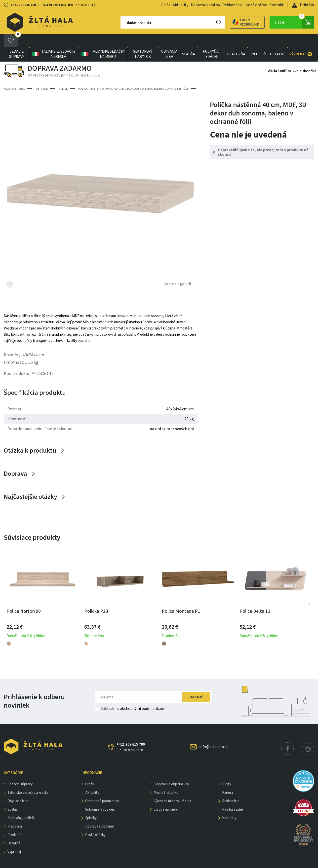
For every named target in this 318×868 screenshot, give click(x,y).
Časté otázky (256, 5)
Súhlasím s (133, 696)
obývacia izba (169, 42)
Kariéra (228, 780)
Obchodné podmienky (102, 789)
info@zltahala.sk (214, 734)
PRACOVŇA (236, 42)
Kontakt (277, 5)
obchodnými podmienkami (142, 696)
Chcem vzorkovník (228, 22)
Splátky (91, 806)
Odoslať (196, 685)
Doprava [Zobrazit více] (15, 461)
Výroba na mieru (166, 797)
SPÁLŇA (189, 42)
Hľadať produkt (121, 23)
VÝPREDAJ (301, 42)
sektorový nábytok (143, 42)
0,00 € (294, 22)
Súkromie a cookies (100, 797)
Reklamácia (232, 5)
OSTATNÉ (278, 42)
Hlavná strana (14, 76)
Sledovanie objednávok (171, 772)
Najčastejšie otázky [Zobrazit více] (30, 484)
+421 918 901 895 (54, 5)
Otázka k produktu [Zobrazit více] (30, 438)
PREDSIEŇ (258, 42)
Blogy (227, 772)
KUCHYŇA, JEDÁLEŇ (211, 42)
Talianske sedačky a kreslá (53, 42)
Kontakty (229, 806)
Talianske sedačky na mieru (103, 42)
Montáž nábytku (166, 780)
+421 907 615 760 (23, 5)
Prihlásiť (303, 5)
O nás (165, 5)
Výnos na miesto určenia (172, 789)
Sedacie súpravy (17, 42)
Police (63, 76)
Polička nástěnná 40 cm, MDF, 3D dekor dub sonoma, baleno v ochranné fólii (133, 76)
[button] (309, 591)
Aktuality (180, 5)
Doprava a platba (205, 5)
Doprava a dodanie (99, 814)
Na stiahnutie (233, 797)
